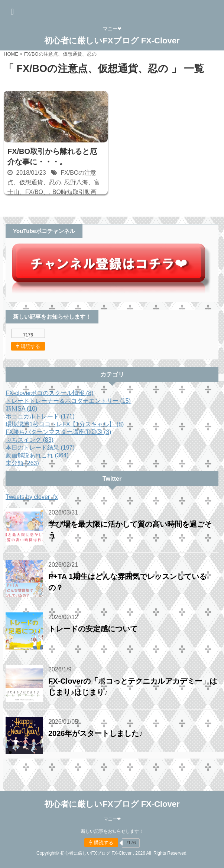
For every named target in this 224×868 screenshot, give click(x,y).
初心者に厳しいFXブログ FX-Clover (112, 41)
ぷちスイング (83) (30, 440)
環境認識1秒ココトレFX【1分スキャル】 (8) (65, 424)
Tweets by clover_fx (32, 497)
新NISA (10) (21, 409)
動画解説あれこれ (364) (37, 455)
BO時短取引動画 (74, 192)
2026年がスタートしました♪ (96, 733)
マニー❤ (112, 819)
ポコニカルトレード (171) (40, 416)
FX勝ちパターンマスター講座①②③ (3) (58, 432)
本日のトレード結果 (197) (40, 448)
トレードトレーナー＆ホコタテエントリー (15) (68, 401)
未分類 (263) (22, 463)
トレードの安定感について (93, 629)
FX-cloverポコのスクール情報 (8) (49, 393)
